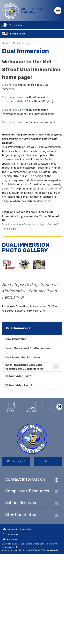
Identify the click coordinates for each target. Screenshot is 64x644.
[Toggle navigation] (58, 11)
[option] (11, 406)
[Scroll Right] (59, 407)
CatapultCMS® (30, 550)
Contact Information (25, 479)
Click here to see (12, 122)
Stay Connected (21, 515)
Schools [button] (16, 25)
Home (5, 43)
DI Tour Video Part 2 (19, 385)
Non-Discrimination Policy (17, 529)
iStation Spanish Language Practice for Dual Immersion (25, 367)
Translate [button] (18, 34)
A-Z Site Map (11, 539)
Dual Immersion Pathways (23, 358)
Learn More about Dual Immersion (28, 348)
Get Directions (16, 461)
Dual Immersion (22, 43)
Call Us (48, 461)
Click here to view (13, 97)
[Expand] (56, 367)
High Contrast (12, 534)
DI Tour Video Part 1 (18, 376)
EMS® (42, 550)
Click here (8, 85)
